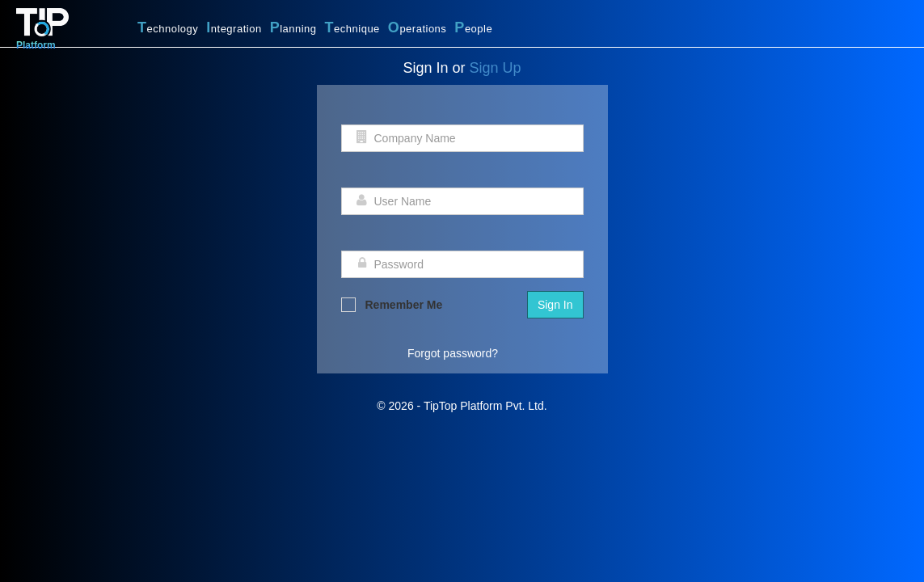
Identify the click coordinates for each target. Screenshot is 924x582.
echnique (352, 27)
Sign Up (496, 68)
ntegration (234, 27)
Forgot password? (453, 353)
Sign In (555, 305)
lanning (293, 27)
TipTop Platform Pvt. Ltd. (485, 406)
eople (473, 27)
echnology (168, 27)
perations (418, 27)
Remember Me (392, 305)
